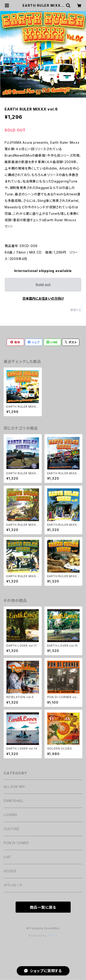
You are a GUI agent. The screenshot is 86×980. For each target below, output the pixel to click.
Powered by (43, 936)
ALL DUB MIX (14, 787)
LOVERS (10, 815)
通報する (76, 310)
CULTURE (12, 829)
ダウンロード (13, 885)
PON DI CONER (16, 843)
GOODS (10, 871)
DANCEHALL (14, 801)
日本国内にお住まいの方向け (43, 298)
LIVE (7, 857)
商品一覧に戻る (43, 907)
